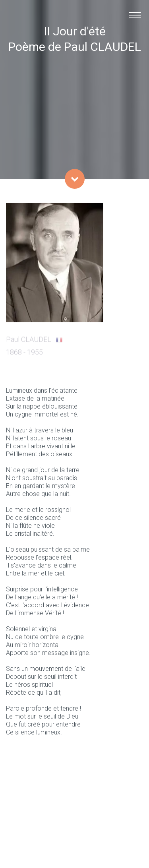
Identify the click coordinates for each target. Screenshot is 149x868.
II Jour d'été (75, 31)
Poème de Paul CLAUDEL (75, 47)
